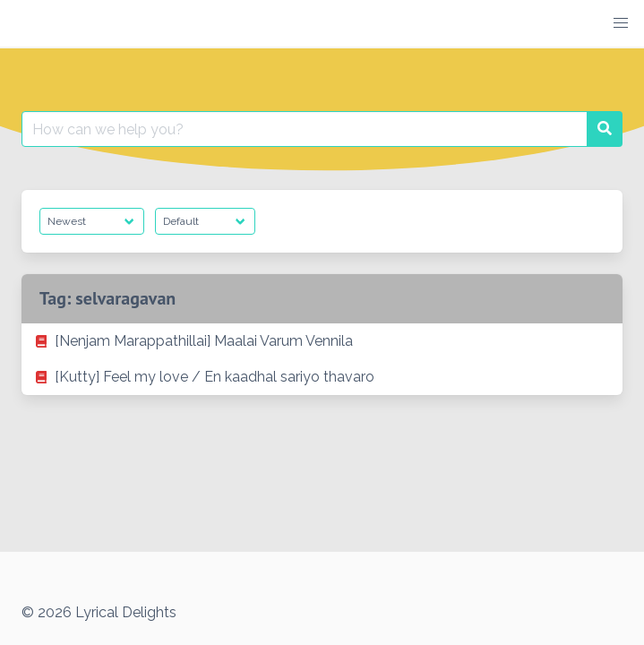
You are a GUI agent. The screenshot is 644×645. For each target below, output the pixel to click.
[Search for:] (305, 129)
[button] (621, 23)
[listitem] (322, 341)
